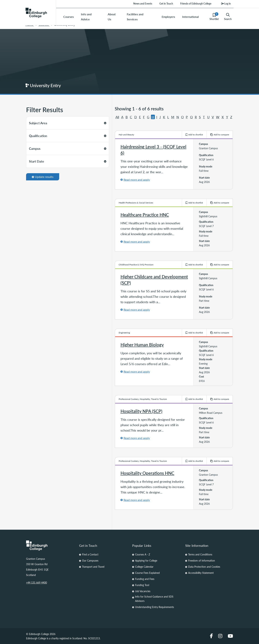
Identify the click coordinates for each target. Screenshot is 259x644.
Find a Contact (90, 554)
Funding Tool (142, 585)
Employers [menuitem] (168, 17)
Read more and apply (137, 180)
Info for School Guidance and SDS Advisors (154, 599)
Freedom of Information (202, 560)
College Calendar (144, 567)
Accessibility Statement (201, 573)
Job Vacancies (143, 591)
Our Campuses (90, 560)
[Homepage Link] (50, 546)
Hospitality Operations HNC (147, 473)
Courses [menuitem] (69, 17)
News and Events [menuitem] (143, 3)
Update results (43, 177)
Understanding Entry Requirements (155, 607)
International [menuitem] (190, 17)
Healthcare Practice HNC (145, 215)
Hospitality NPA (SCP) (141, 411)
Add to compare (220, 135)
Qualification (68, 136)
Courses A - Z (143, 554)
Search (228, 17)
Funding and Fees (145, 579)
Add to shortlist (194, 135)
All (117, 117)
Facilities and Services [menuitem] (135, 17)
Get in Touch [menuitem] (166, 3)
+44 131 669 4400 (37, 582)
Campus (68, 148)
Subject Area (68, 123)
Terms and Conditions (200, 554)
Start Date (68, 161)
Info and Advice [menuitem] (86, 17)
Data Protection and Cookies (204, 567)
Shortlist (214, 17)
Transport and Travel (93, 567)
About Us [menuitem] (112, 17)
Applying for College (146, 560)
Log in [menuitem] (226, 3)
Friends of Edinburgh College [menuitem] (196, 3)
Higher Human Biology (142, 345)
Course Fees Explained (147, 573)
